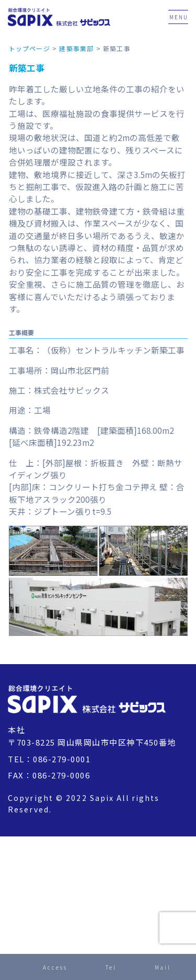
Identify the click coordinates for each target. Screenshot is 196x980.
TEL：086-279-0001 (49, 759)
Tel (111, 967)
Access (55, 967)
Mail (163, 967)
